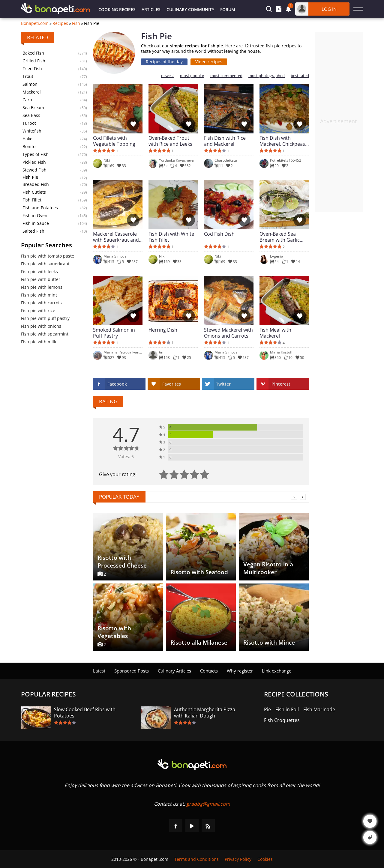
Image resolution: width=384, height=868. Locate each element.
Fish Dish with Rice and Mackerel (225, 141)
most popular (192, 76)
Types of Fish (36, 154)
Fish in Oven (35, 215)
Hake (27, 139)
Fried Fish (32, 69)
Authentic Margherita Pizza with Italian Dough (205, 713)
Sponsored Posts (132, 671)
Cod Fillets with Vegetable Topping (114, 141)
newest (168, 76)
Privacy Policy (238, 859)
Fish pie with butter (41, 279)
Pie (267, 710)
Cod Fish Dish (219, 234)
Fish (76, 23)
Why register (240, 671)
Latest (99, 671)
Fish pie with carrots (41, 303)
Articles (151, 9)
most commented (226, 76)
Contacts (209, 671)
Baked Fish (33, 53)
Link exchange (277, 671)
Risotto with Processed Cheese (122, 562)
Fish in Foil (287, 710)
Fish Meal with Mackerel (275, 333)
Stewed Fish (34, 170)
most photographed (267, 76)
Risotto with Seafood (199, 572)
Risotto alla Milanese (199, 643)
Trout (28, 76)
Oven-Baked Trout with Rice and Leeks (170, 141)
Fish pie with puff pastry (45, 318)
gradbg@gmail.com (208, 804)
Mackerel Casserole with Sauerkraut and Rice (116, 237)
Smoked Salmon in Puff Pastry (114, 333)
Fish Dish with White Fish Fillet (171, 237)
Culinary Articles (174, 671)
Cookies (265, 859)
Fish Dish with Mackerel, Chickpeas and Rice (282, 141)
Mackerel (32, 92)
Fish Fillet (32, 200)
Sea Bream (33, 107)
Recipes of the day (164, 62)
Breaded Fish (36, 184)
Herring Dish (163, 330)
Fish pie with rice (38, 310)
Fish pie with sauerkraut (45, 264)
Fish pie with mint (39, 295)
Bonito (29, 146)
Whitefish (32, 131)
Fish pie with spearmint (45, 334)
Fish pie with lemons (42, 287)
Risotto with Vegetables (114, 632)
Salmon (30, 84)
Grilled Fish (34, 61)
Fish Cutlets (34, 192)
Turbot (29, 123)
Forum (228, 9)
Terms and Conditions (196, 859)
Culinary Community (190, 9)
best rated (300, 76)
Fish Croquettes (282, 720)
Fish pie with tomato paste (48, 256)
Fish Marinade (319, 710)
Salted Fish (33, 231)
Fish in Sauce (36, 223)
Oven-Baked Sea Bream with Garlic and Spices (280, 237)
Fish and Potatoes (40, 208)
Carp (27, 100)
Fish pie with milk (39, 342)
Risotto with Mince (269, 643)
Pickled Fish (34, 162)
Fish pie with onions (41, 326)
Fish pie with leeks (39, 271)
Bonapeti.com (35, 23)
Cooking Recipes (117, 9)
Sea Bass (31, 115)
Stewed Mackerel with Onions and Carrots (228, 333)
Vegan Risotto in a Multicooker (268, 568)
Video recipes (209, 62)
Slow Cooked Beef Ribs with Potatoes (85, 713)
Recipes (60, 23)
